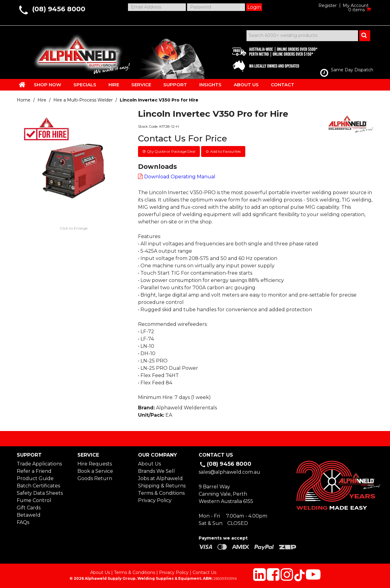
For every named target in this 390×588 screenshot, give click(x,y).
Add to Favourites (225, 151)
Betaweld (29, 515)
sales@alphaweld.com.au (229, 472)
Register (328, 5)
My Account (356, 5)
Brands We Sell (156, 471)
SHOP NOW (48, 85)
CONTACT (283, 85)
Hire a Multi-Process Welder (83, 100)
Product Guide (35, 478)
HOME (22, 84)
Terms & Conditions (161, 493)
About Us (149, 464)
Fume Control (34, 500)
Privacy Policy (155, 500)
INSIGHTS (210, 85)
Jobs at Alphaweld (160, 478)
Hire (42, 100)
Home (24, 100)
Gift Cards (29, 508)
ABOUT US (246, 85)
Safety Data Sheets (40, 493)
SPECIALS (85, 85)
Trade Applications (39, 464)
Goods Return (95, 478)
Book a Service (95, 471)
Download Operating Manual (180, 177)
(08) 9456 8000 (59, 9)
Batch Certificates (38, 486)
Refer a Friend (34, 471)
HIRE (114, 85)
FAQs (23, 522)
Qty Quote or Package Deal (171, 151)
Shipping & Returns (162, 486)
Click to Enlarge (74, 228)
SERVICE (141, 85)
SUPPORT (175, 85)
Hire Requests (95, 464)
